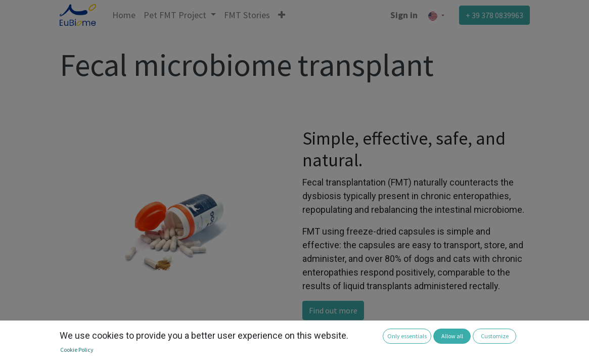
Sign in (404, 15)
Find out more (333, 310)
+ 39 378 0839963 (494, 15)
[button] (282, 15)
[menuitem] (124, 15)
